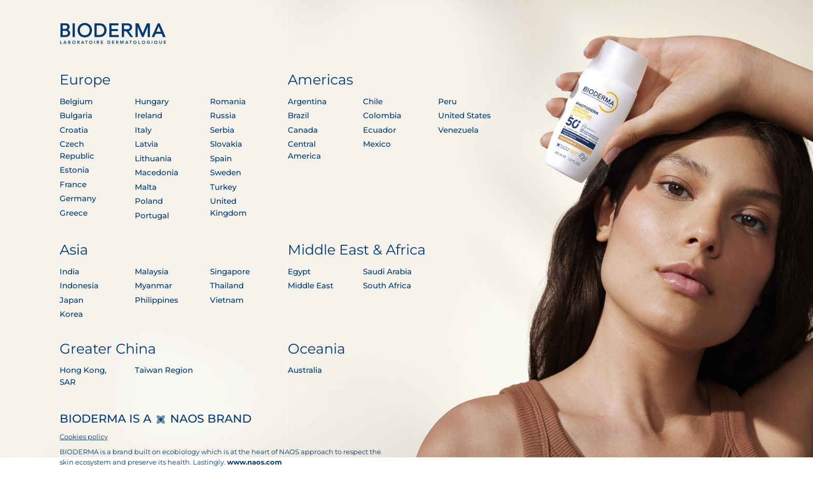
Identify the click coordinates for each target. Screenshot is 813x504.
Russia (223, 115)
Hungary (152, 101)
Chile (373, 101)
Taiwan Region (164, 370)
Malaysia (152, 271)
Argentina (307, 101)
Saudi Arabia (387, 271)
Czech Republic (77, 150)
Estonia (74, 170)
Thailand (227, 285)
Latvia (146, 144)
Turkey (223, 187)
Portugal (152, 215)
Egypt (299, 271)
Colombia (382, 115)
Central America (304, 150)
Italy (143, 130)
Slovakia (226, 144)
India (69, 271)
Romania (228, 101)
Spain (221, 158)
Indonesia (79, 285)
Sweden (226, 172)
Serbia (222, 130)
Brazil (298, 115)
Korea (71, 314)
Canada (303, 130)
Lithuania (153, 158)
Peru (447, 101)
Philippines (157, 300)
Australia (305, 370)
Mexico (377, 144)
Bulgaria (76, 115)
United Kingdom (228, 207)
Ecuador (380, 130)
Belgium (76, 101)
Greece (74, 213)
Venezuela (458, 130)
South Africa (387, 285)
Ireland (149, 115)
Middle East (311, 285)
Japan (72, 300)
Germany (78, 198)
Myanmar (153, 285)
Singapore (230, 271)
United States (465, 115)
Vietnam (227, 300)
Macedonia (157, 172)
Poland (149, 201)
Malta (146, 187)
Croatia (74, 130)
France (73, 184)
